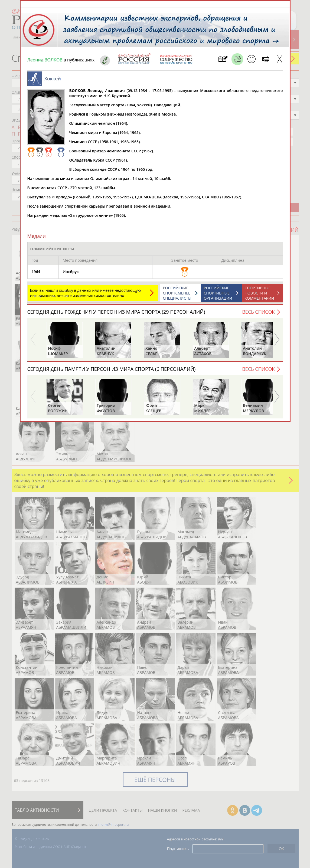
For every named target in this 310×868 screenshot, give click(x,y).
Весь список (258, 315)
